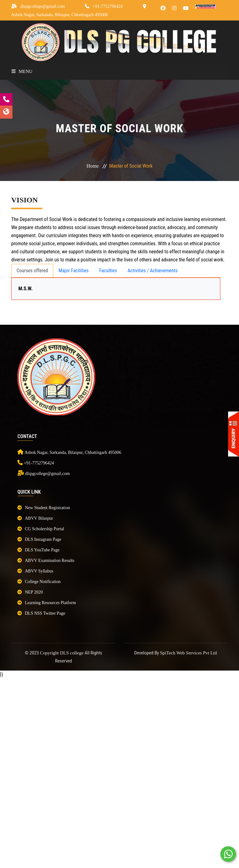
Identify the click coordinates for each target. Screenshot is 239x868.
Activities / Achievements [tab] (153, 271)
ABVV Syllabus (35, 571)
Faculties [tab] (108, 271)
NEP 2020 (30, 592)
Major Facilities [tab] (74, 271)
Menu (22, 71)
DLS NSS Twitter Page (41, 613)
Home (93, 166)
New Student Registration (44, 508)
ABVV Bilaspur (35, 518)
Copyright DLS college (62, 653)
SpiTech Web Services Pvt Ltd (188, 653)
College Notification (39, 582)
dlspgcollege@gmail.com (42, 6)
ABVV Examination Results (46, 561)
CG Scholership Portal (41, 529)
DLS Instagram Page (39, 539)
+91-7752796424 (108, 6)
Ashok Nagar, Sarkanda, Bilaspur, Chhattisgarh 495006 (60, 15)
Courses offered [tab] (32, 271)
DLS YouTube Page (38, 550)
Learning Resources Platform (47, 603)
